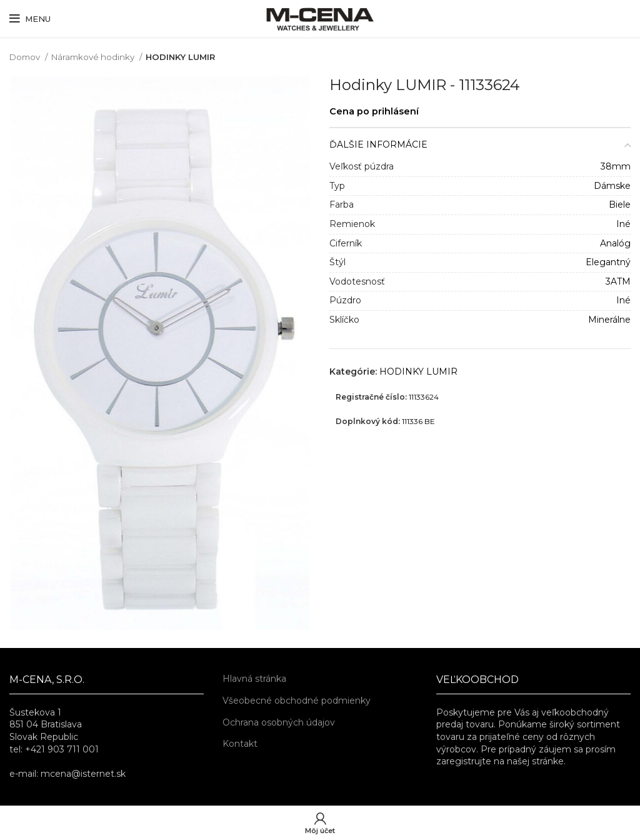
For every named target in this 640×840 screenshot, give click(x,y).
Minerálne (609, 320)
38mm (616, 166)
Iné (623, 224)
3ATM (618, 281)
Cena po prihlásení (374, 111)
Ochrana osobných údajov (279, 722)
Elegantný (608, 262)
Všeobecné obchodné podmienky (297, 701)
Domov (26, 57)
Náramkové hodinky (94, 57)
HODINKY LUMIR (180, 57)
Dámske (612, 186)
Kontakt (240, 744)
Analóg (615, 243)
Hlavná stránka (254, 679)
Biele (620, 205)
